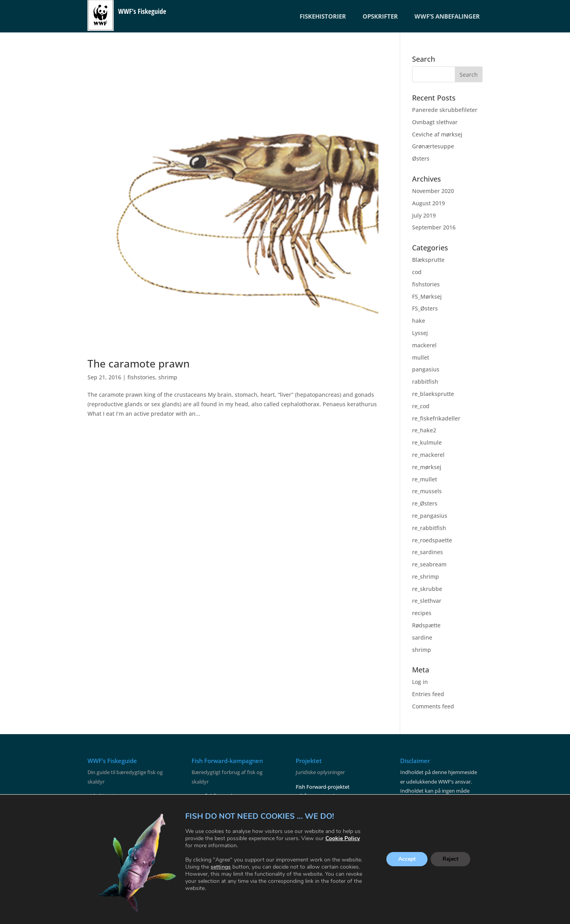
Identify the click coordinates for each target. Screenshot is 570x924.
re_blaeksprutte (433, 394)
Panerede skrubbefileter (445, 110)
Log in (420, 682)
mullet (421, 357)
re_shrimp (426, 577)
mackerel (424, 345)
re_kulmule (427, 442)
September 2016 (434, 227)
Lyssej (420, 333)
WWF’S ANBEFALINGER (447, 16)
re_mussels (427, 491)
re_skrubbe (427, 589)
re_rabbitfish (429, 528)
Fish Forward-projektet (323, 787)
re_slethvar (427, 601)
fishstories (141, 377)
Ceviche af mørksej (437, 134)
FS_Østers (425, 308)
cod (417, 272)
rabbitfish (425, 382)
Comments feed (433, 706)
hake (419, 321)
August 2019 (428, 203)
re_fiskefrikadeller (436, 418)
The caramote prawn (139, 364)
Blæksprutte (428, 260)
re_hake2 (424, 430)
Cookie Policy (343, 838)
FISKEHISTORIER (323, 16)
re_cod (421, 406)
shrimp (168, 377)
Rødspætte (426, 625)
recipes (422, 613)
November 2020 (433, 191)
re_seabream (429, 564)
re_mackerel (428, 455)
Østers (421, 158)
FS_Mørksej (427, 296)
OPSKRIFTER (380, 16)
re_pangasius (430, 516)
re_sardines (427, 552)
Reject (450, 859)
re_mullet (425, 479)
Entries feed (428, 694)
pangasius (426, 369)
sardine (422, 637)
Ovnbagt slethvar (435, 122)
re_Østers (425, 503)
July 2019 (424, 215)
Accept (407, 859)
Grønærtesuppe (433, 146)
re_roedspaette (432, 540)
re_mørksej (427, 467)
